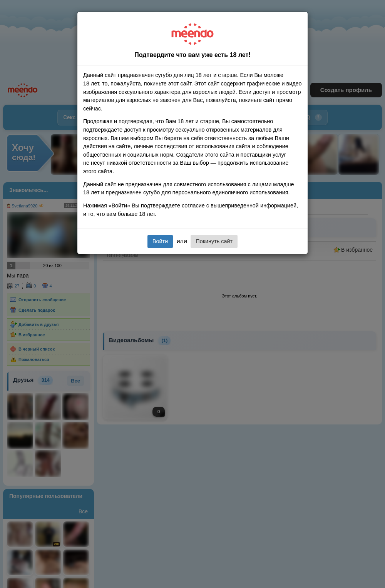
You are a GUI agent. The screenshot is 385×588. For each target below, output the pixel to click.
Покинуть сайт (214, 241)
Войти (160, 241)
